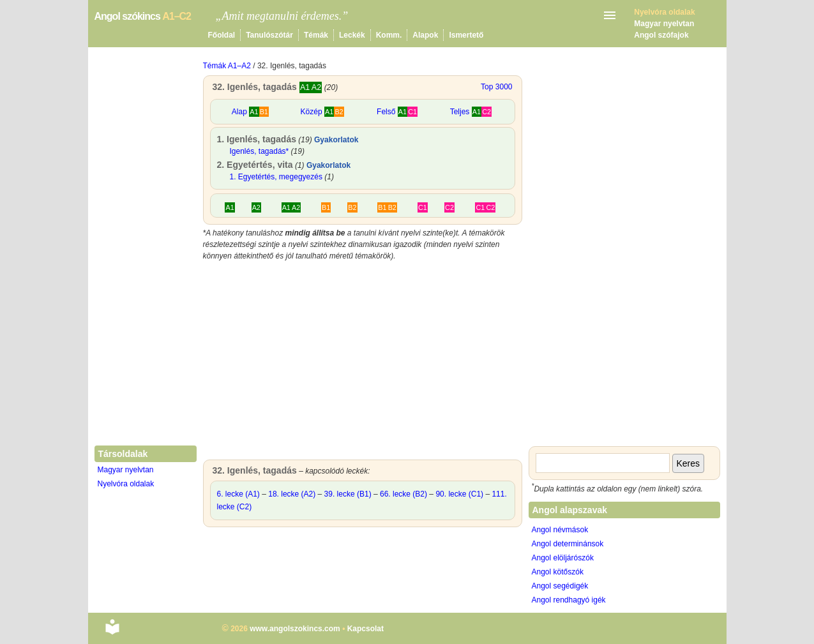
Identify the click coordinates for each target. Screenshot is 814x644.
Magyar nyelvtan (664, 24)
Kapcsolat (366, 629)
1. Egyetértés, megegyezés (276, 177)
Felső (397, 112)
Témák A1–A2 (227, 66)
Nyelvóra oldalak (126, 484)
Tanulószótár (269, 35)
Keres (689, 463)
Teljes (471, 112)
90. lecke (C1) (459, 494)
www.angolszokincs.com (295, 629)
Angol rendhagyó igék (569, 600)
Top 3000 (496, 87)
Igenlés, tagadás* (260, 151)
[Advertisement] (363, 364)
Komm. (389, 35)
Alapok (425, 35)
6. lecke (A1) (238, 494)
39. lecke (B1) (348, 494)
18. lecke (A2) (292, 494)
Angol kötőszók (558, 572)
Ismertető (466, 35)
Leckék (352, 35)
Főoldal (222, 35)
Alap (250, 112)
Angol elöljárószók (563, 558)
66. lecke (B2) (403, 494)
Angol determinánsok (568, 544)
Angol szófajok (661, 35)
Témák (316, 35)
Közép (322, 112)
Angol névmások (560, 530)
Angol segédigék (560, 586)
